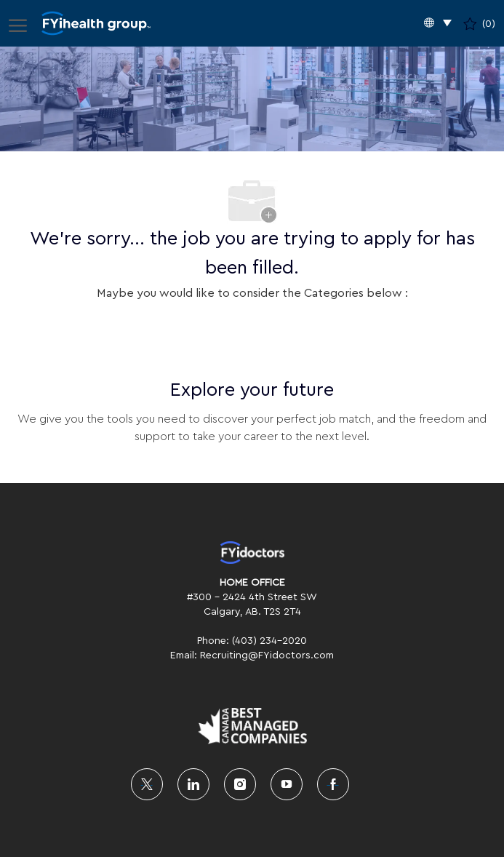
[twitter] (147, 784)
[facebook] (333, 784)
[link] (252, 552)
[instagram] (240, 784)
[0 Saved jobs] (479, 23)
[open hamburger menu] (18, 23)
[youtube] (287, 784)
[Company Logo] (97, 24)
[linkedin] (193, 784)
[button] (438, 24)
